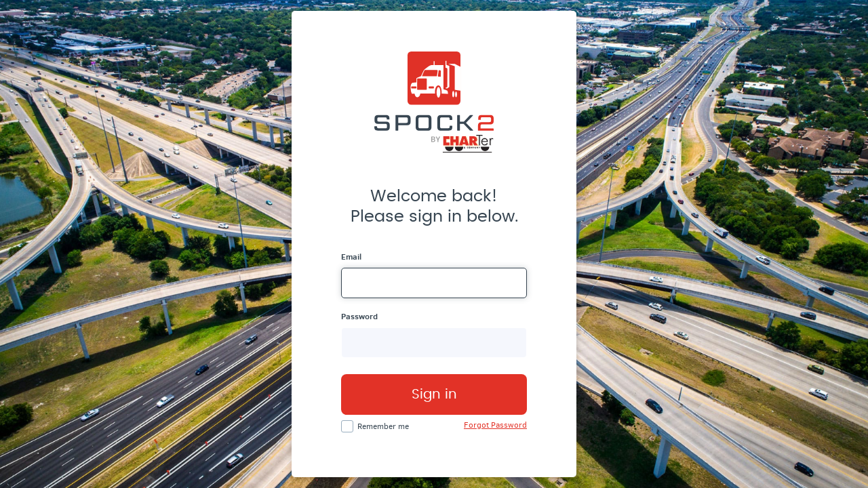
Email (351, 257)
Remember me (383, 426)
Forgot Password (495, 425)
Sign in (434, 394)
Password (359, 317)
